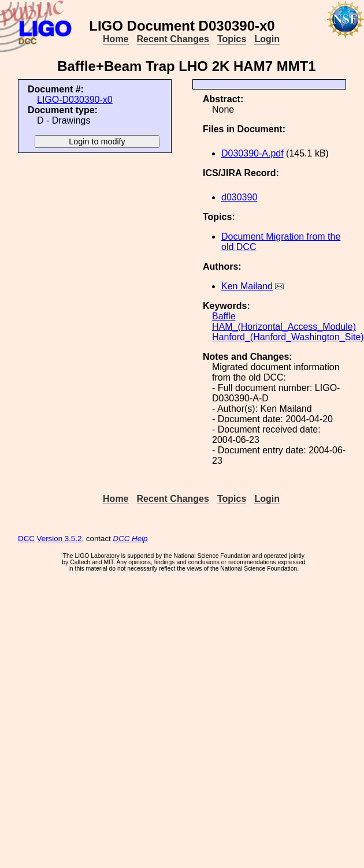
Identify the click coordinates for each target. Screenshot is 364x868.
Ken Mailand (247, 286)
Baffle (224, 316)
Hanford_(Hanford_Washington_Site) (288, 337)
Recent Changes (173, 39)
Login (267, 39)
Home (116, 39)
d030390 (239, 197)
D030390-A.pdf (252, 153)
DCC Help (131, 539)
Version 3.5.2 (60, 539)
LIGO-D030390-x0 (75, 100)
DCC (26, 539)
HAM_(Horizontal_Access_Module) (284, 327)
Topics (232, 39)
